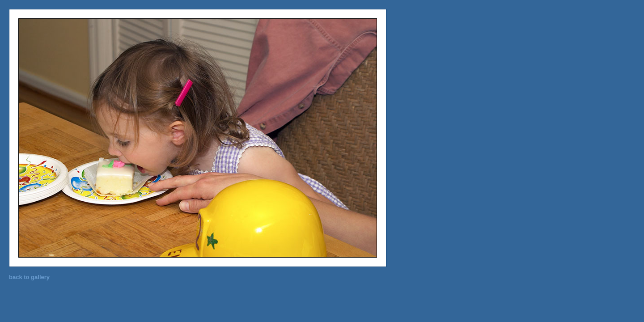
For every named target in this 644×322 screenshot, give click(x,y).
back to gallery (29, 277)
